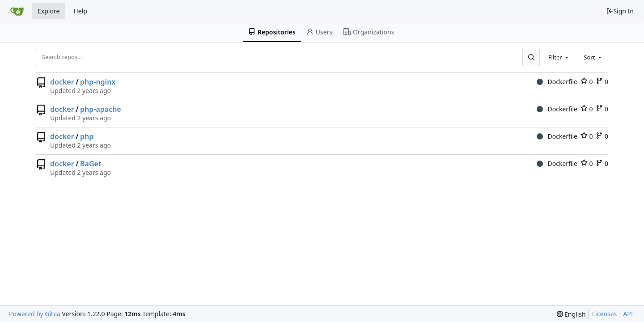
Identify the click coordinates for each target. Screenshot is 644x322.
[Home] (17, 11)
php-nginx (98, 82)
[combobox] (559, 57)
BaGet (91, 164)
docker (62, 82)
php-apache (101, 109)
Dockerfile (557, 82)
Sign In (620, 11)
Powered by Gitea (35, 314)
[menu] (571, 314)
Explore (49, 11)
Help (80, 11)
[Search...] (531, 57)
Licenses (605, 314)
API (628, 314)
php (87, 136)
